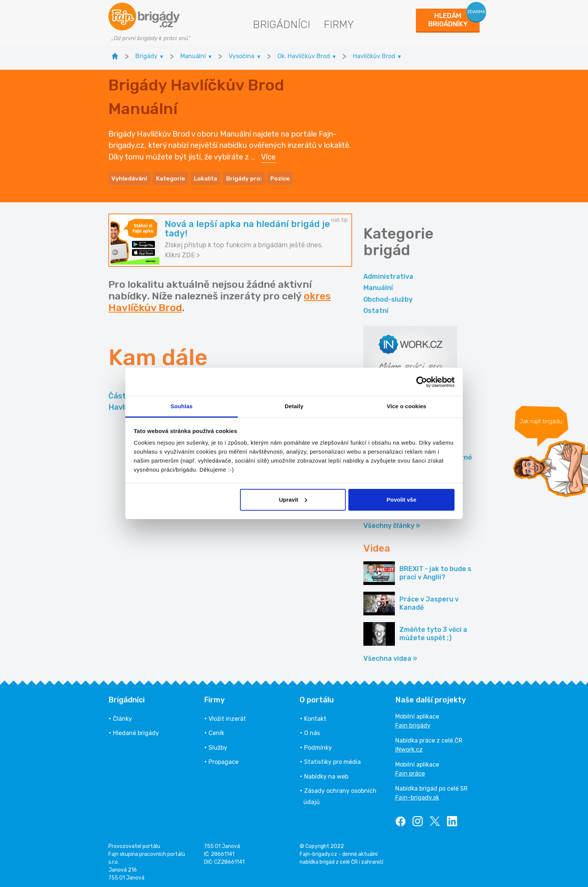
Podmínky (318, 745)
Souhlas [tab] (181, 406)
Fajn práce (410, 771)
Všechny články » (392, 524)
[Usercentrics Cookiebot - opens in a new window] (422, 382)
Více (268, 156)
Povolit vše (401, 500)
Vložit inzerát (227, 716)
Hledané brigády (136, 731)
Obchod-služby (388, 297)
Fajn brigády (413, 723)
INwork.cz (409, 747)
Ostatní (376, 308)
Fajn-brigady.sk (417, 795)
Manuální (378, 286)
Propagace (223, 760)
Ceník (216, 731)
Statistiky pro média (332, 760)
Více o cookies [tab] (406, 406)
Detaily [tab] (294, 406)
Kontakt (315, 716)
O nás (312, 731)
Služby (218, 745)
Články (122, 716)
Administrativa (388, 274)
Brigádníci (281, 25)
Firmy (339, 25)
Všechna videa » (390, 656)
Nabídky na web (326, 774)
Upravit (293, 500)
